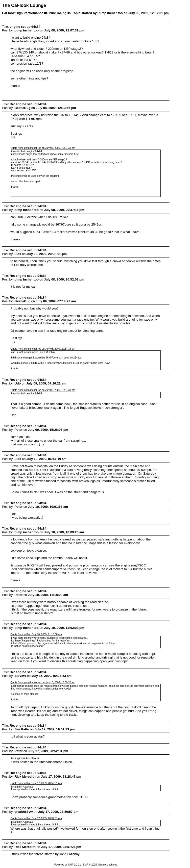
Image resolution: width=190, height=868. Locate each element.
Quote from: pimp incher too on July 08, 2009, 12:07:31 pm (43, 148)
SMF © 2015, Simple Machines (100, 865)
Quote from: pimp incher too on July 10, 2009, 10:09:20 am (43, 682)
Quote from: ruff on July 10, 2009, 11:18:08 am (36, 634)
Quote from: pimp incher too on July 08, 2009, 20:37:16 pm (43, 349)
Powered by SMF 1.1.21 (68, 865)
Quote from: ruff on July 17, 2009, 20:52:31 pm (36, 783)
